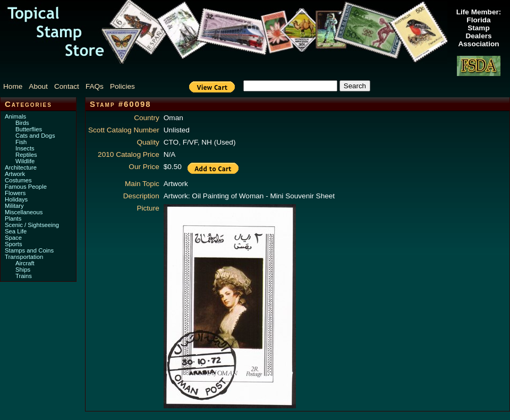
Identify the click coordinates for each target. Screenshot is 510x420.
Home (13, 86)
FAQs (95, 86)
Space (13, 238)
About (38, 86)
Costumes (18, 180)
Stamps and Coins (29, 250)
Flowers (15, 193)
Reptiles (26, 155)
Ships (23, 270)
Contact (67, 86)
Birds (22, 123)
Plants (13, 219)
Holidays (16, 199)
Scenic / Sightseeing (32, 225)
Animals (15, 116)
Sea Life (16, 231)
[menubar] (74, 86)
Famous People (26, 187)
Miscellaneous (24, 212)
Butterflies (29, 129)
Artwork (15, 174)
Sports (14, 244)
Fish (21, 142)
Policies (122, 86)
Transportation (24, 257)
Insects (25, 148)
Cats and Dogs (35, 136)
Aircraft (25, 263)
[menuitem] (15, 86)
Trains (24, 276)
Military (14, 206)
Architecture (21, 167)
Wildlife (25, 161)
